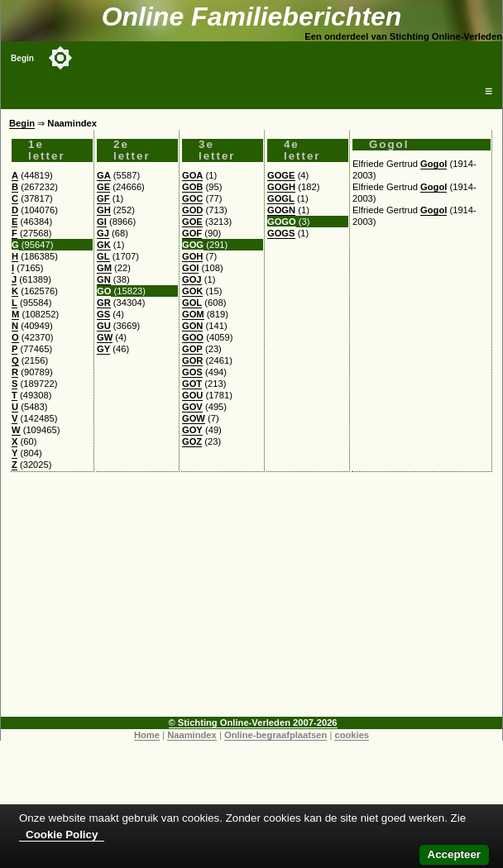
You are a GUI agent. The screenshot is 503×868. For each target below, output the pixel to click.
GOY (192, 430)
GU (104, 326)
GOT (192, 384)
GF (103, 198)
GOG (193, 245)
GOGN (281, 210)
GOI (191, 268)
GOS (192, 372)
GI (102, 222)
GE (103, 187)
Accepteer (454, 854)
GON (192, 326)
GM (104, 268)
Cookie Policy (62, 835)
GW (105, 337)
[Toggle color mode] (60, 58)
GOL (192, 303)
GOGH (281, 187)
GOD (192, 210)
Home (147, 735)
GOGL (281, 198)
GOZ (192, 441)
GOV (192, 407)
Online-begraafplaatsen (275, 735)
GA (104, 175)
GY (103, 349)
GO (104, 291)
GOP (192, 349)
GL (103, 256)
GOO (193, 337)
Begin (22, 58)
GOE (192, 222)
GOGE (281, 175)
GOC (192, 198)
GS (103, 314)
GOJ (192, 279)
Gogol (434, 164)
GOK (192, 291)
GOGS (281, 233)
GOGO (282, 222)
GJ (103, 233)
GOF (192, 233)
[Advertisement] (251, 601)
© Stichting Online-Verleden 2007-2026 (253, 723)
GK (104, 245)
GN (104, 279)
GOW (194, 418)
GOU (192, 395)
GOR (192, 360)
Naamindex (192, 735)
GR (104, 303)
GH (104, 210)
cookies (352, 735)
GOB (192, 187)
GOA (192, 175)
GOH (192, 256)
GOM (193, 314)
